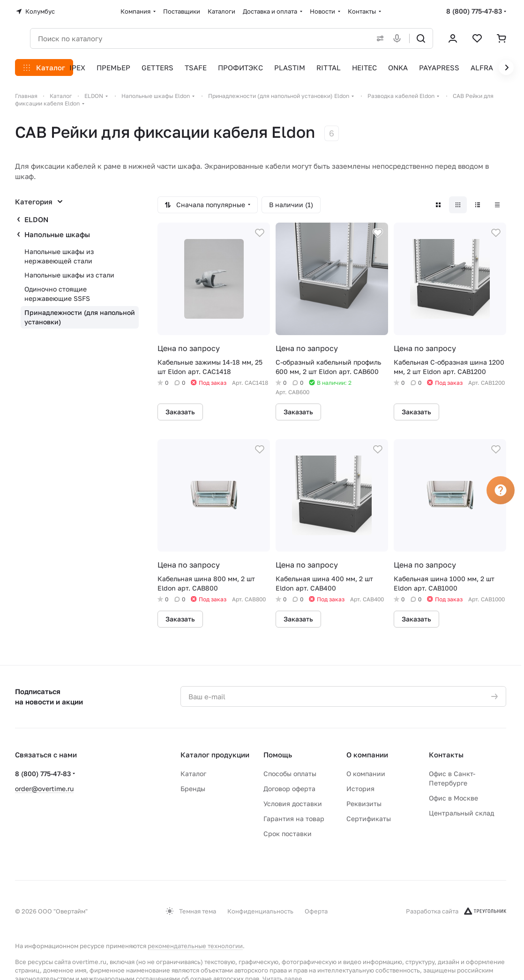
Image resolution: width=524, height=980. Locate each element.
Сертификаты (369, 819)
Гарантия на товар (294, 819)
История (360, 789)
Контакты (446, 755)
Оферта (316, 911)
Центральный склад (461, 813)
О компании (367, 755)
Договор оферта (289, 789)
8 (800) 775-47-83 (474, 11)
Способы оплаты (290, 774)
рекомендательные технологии (195, 946)
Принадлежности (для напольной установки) (80, 317)
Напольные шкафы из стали (69, 275)
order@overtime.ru (44, 789)
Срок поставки (288, 834)
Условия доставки (293, 804)
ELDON (36, 219)
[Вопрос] (501, 490)
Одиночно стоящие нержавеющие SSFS (57, 294)
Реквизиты (364, 804)
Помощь (278, 755)
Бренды (193, 789)
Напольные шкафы (57, 234)
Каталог (193, 774)
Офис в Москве (453, 798)
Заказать (180, 412)
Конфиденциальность (260, 911)
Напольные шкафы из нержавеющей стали (59, 256)
